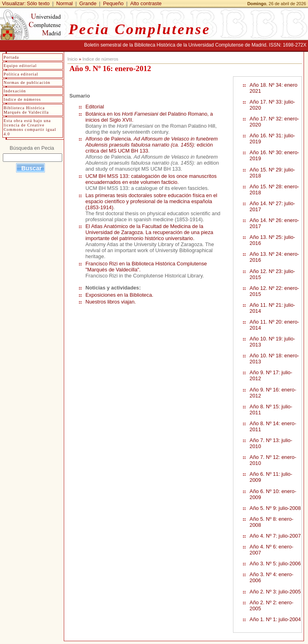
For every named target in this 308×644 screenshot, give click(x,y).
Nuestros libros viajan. (111, 302)
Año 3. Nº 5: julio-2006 (275, 563)
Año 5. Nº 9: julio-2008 (275, 508)
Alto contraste (146, 3)
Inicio (72, 59)
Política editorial (21, 74)
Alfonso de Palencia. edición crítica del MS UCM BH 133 (152, 145)
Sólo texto (38, 3)
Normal (64, 3)
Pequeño (113, 3)
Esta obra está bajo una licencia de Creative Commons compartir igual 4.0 (30, 127)
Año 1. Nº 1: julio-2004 (275, 619)
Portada (11, 57)
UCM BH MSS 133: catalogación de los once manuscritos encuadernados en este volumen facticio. (151, 179)
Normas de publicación (27, 83)
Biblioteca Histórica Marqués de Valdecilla (26, 110)
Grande (88, 3)
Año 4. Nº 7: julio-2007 (275, 536)
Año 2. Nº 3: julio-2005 (275, 592)
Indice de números (100, 59)
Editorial (95, 107)
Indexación (15, 91)
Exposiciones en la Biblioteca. (119, 295)
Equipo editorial (20, 66)
